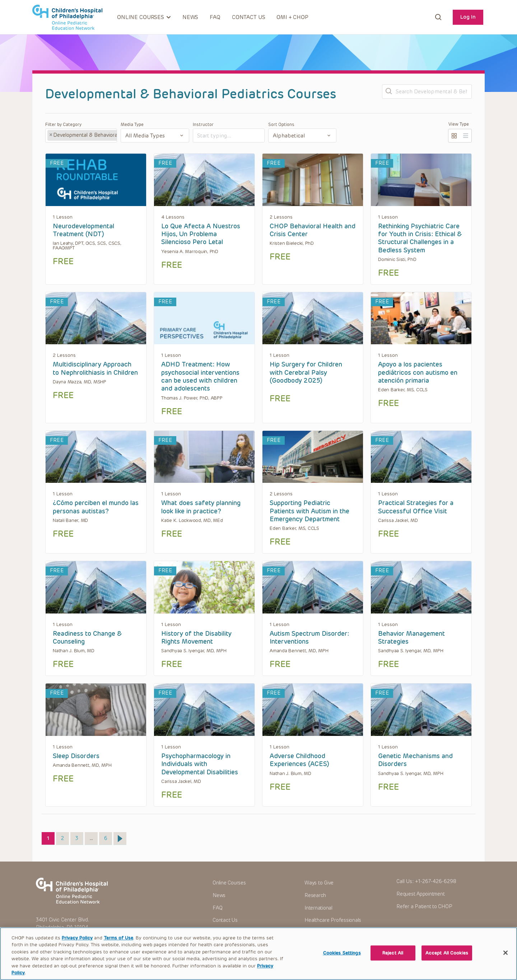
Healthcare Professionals (333, 920)
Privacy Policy (77, 948)
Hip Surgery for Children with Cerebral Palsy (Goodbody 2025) (306, 372)
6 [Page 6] (108, 837)
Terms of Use (118, 948)
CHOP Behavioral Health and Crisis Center (313, 230)
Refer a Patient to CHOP (424, 907)
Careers (313, 933)
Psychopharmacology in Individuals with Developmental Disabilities (200, 764)
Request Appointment (420, 894)
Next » (120, 839)
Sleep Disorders (76, 756)
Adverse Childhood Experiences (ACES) (299, 760)
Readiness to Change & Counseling (87, 638)
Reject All (393, 963)
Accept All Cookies (447, 963)
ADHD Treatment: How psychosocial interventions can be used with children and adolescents (200, 376)
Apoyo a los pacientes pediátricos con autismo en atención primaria (418, 372)
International (318, 908)
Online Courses (229, 883)
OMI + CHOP (292, 17)
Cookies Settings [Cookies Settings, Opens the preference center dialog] (342, 963)
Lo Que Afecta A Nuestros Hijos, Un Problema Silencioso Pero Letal (201, 234)
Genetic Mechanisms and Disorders (415, 760)
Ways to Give (319, 883)
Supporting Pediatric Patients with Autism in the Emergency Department (309, 511)
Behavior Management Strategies (411, 638)
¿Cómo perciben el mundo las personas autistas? (96, 507)
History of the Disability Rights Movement (196, 638)
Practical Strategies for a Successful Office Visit (416, 507)
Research (315, 895)
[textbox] (224, 136)
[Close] (506, 963)
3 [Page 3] (79, 837)
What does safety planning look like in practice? (201, 507)
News (190, 17)
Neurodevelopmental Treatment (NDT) (83, 230)
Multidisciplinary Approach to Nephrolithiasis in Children (95, 368)
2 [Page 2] (65, 837)
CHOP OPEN (67, 17)
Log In (468, 17)
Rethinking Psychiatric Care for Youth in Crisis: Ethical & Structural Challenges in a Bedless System (420, 238)
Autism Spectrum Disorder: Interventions (309, 638)
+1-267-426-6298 (436, 881)
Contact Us (249, 17)
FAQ (215, 17)
